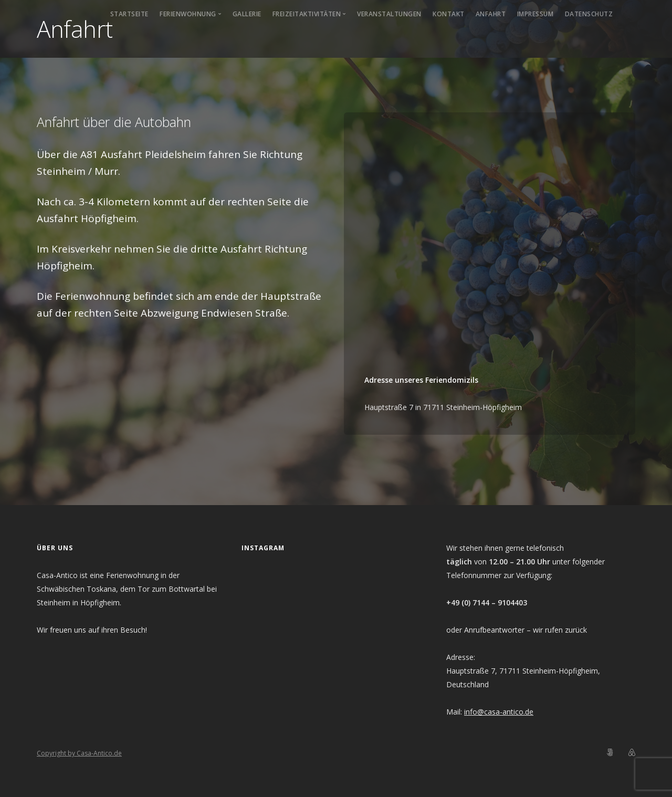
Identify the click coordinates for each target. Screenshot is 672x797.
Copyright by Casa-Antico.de (79, 753)
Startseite (129, 14)
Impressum (535, 14)
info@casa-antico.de (499, 712)
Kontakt (449, 14)
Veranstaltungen (389, 14)
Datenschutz (589, 14)
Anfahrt (491, 14)
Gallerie (247, 14)
